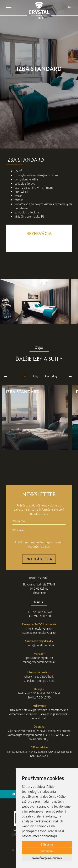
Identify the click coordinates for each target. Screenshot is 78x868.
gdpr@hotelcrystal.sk (39, 658)
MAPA (39, 602)
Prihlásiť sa (39, 559)
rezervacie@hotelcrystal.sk (39, 632)
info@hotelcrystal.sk (39, 628)
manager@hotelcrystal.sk (39, 662)
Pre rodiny (51, 376)
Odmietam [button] (47, 851)
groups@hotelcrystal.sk (39, 645)
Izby (23, 376)
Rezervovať (39, 243)
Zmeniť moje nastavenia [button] (47, 858)
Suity (35, 376)
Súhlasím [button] (47, 844)
